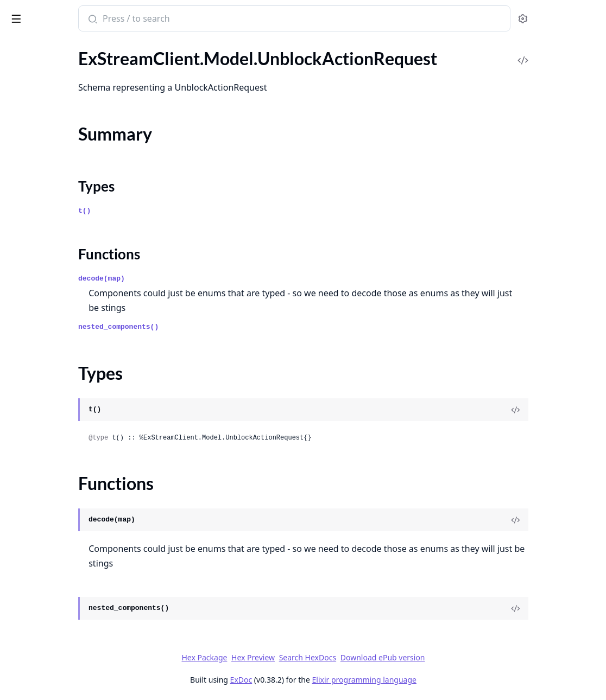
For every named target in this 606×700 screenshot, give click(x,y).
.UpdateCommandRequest (58, 443)
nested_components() (236, 327)
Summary (37, 104)
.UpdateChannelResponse (56, 399)
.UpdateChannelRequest (54, 384)
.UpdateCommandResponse (60, 458)
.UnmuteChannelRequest (55, 179)
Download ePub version (464, 657)
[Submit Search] (209, 20)
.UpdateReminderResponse (59, 663)
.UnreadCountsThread (50, 297)
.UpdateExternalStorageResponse (71, 487)
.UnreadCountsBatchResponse (65, 238)
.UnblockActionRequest (52, 85)
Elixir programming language (445, 680)
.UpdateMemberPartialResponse (69, 531)
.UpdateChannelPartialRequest (66, 355)
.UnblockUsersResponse (53, 165)
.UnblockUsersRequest (50, 150)
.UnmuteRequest (39, 194)
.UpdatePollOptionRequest (59, 604)
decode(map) (219, 279)
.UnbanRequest (37, 56)
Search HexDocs (389, 658)
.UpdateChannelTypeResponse (65, 428)
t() (202, 211)
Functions (38, 131)
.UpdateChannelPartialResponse (69, 370)
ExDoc (322, 680)
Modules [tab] (65, 46)
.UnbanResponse (39, 71)
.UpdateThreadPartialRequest (64, 677)
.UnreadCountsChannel (52, 253)
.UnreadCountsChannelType (61, 267)
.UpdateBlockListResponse (58, 341)
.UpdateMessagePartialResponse (70, 560)
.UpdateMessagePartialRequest (67, 546)
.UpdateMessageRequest (55, 575)
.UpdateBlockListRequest (55, 326)
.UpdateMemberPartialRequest (67, 516)
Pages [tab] (20, 46)
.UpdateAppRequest (46, 311)
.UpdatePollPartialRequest (58, 619)
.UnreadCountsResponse (55, 282)
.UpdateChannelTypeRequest (63, 414)
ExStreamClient (46, 13)
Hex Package (286, 657)
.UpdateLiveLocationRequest (62, 502)
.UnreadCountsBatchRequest (63, 223)
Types (30, 117)
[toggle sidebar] (149, 17)
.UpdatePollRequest (45, 634)
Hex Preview (334, 657)
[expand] (152, 58)
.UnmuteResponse (42, 209)
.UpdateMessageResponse (57, 590)
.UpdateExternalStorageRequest (68, 472)
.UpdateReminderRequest (56, 648)
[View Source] (560, 410)
